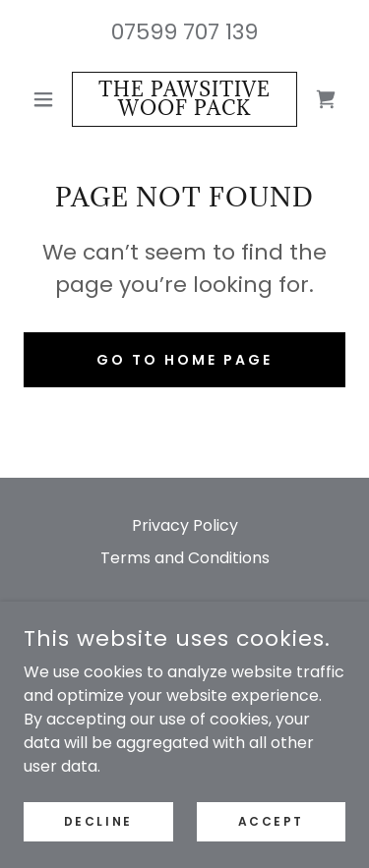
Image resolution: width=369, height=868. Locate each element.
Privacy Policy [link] (185, 525)
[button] (48, 99)
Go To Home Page (184, 360)
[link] (184, 99)
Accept (271, 820)
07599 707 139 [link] (184, 32)
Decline (98, 820)
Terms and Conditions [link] (185, 558)
